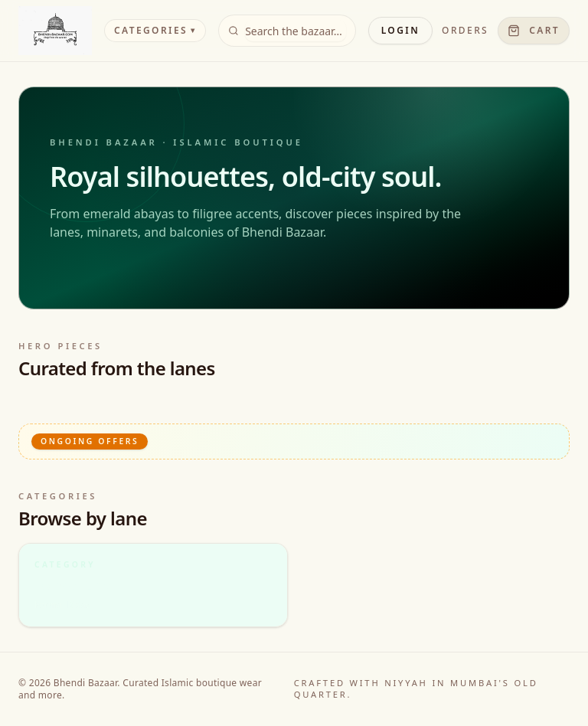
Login (400, 30)
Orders (465, 31)
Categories (155, 30)
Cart (534, 30)
